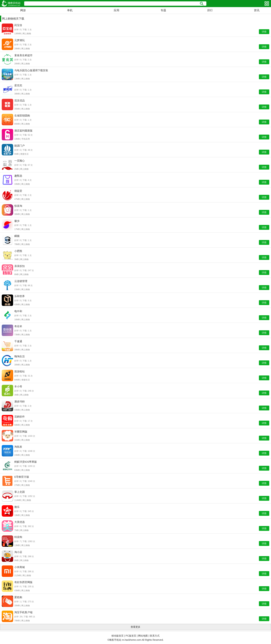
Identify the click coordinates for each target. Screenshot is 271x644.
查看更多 (135, 627)
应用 (116, 10)
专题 (163, 10)
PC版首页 (131, 636)
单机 (70, 10)
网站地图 (143, 636)
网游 (23, 10)
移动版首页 (118, 636)
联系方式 (155, 636)
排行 (210, 10)
